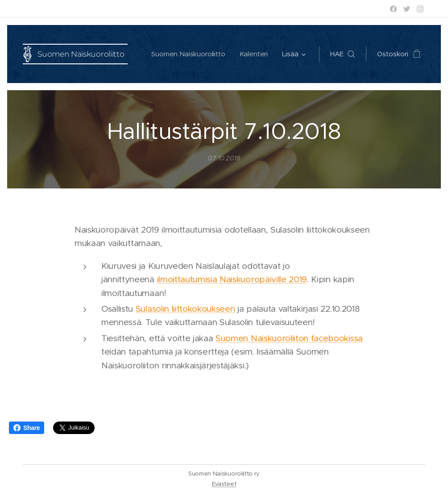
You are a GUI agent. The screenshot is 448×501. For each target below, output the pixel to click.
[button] (342, 54)
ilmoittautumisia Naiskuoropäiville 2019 (232, 280)
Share (27, 428)
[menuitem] (189, 54)
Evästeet (224, 484)
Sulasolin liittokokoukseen (185, 309)
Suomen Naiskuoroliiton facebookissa (289, 338)
